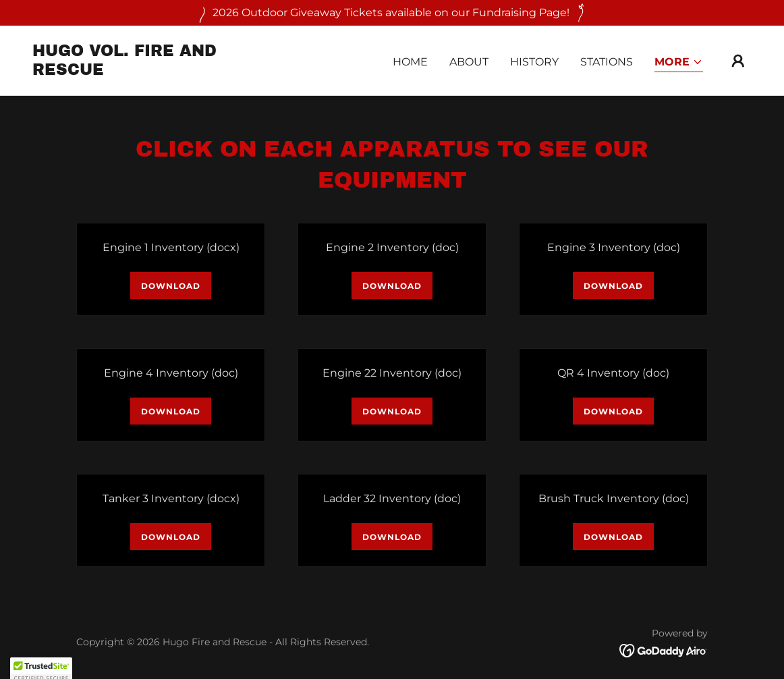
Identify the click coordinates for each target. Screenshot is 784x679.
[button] (679, 63)
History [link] (534, 62)
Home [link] (410, 62)
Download (171, 286)
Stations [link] (607, 62)
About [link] (469, 62)
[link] (133, 71)
